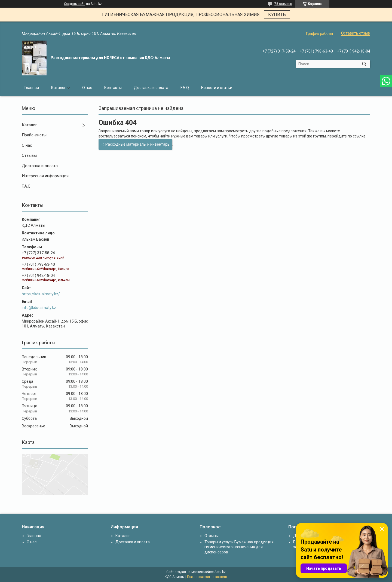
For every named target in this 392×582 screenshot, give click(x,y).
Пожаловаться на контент (207, 577)
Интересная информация (45, 176)
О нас (87, 88)
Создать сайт (74, 4)
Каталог (59, 88)
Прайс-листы (34, 135)
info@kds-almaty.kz (39, 308)
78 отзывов (283, 4)
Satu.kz (220, 572)
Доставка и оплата (151, 88)
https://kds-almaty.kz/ (41, 294)
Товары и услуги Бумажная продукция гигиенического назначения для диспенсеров (239, 547)
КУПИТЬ (277, 15)
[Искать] (364, 64)
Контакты (113, 88)
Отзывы (29, 155)
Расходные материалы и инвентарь (137, 144)
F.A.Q (185, 88)
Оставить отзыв (356, 33)
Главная (32, 88)
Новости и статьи (217, 88)
